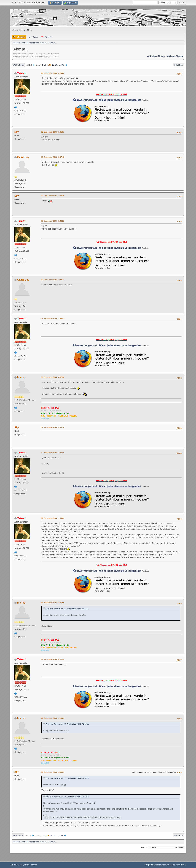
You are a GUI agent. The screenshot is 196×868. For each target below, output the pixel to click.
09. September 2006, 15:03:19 (53, 427)
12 (42, 65)
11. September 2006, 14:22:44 (53, 659)
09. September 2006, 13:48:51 (53, 318)
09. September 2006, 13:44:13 (53, 280)
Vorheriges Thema (156, 56)
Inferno (21, 377)
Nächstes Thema (175, 56)
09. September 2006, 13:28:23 (53, 73)
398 (62, 65)
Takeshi (22, 73)
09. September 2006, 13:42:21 (53, 221)
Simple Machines (30, 865)
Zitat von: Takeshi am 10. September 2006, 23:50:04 (67, 778)
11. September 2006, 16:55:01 (53, 772)
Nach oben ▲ (181, 865)
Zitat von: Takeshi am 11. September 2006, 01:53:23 (67, 797)
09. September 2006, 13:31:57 (53, 132)
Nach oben (18, 835)
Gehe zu (143, 847)
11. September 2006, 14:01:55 (53, 603)
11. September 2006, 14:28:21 (53, 718)
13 (45, 65)
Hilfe (146, 865)
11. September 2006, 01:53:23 (53, 518)
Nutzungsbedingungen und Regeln (162, 865)
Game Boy (23, 157)
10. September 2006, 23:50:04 (53, 453)
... (39, 65)
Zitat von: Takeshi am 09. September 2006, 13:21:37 (67, 609)
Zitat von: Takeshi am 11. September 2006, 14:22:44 (67, 724)
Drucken (179, 65)
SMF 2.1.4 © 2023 (17, 865)
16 (56, 65)
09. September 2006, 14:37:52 (53, 377)
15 (53, 65)
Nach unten (18, 65)
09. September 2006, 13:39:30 (53, 196)
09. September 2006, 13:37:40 (53, 157)
